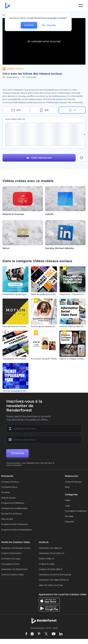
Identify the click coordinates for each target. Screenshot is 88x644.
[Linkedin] (61, 634)
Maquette (70, 521)
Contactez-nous (9, 487)
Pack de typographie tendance (17, 391)
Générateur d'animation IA (52, 553)
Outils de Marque (73, 482)
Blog (67, 487)
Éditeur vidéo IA (46, 559)
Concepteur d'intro (10, 564)
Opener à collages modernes (73, 359)
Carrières (6, 492)
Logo (67, 506)
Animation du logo (11, 559)
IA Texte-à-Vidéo (47, 564)
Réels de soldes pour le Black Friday (48, 294)
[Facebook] (26, 634)
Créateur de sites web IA (51, 569)
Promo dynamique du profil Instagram (50, 326)
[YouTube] (54, 634)
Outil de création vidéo (12, 575)
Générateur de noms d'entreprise (55, 575)
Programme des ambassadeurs (17, 530)
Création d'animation (12, 553)
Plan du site (7, 519)
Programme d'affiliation (13, 503)
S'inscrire (17, 453)
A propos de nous (10, 482)
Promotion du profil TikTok (44, 359)
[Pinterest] (39, 634)
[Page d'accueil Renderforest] (8, 6)
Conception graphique (76, 511)
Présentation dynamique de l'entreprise (21, 294)
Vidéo (68, 500)
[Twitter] (46, 634)
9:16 (44, 110)
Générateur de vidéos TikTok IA (54, 580)
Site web (69, 516)
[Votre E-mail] (44, 440)
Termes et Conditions (12, 514)
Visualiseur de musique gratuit (16, 548)
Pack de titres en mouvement (17, 326)
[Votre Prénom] (44, 429)
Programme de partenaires (15, 524)
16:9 (16, 110)
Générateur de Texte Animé (14, 569)
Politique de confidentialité (14, 508)
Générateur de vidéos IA (50, 548)
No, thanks (49, 25)
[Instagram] (32, 634)
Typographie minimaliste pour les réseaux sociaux (26, 359)
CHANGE (29, 25)
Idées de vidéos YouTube (51, 585)
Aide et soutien (9, 498)
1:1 (72, 110)
